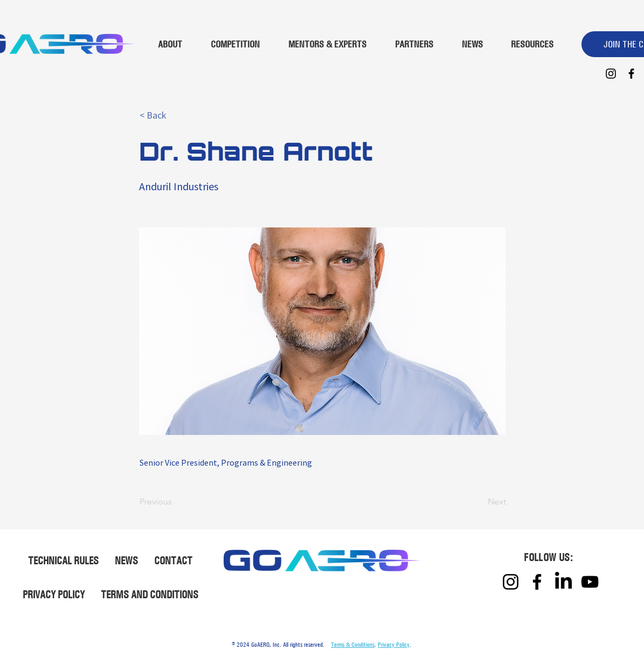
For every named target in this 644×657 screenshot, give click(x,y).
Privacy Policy (394, 645)
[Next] (479, 502)
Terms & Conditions (353, 645)
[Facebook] (631, 74)
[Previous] (175, 502)
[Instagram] (611, 74)
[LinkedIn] (563, 582)
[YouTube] (590, 582)
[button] (175, 115)
